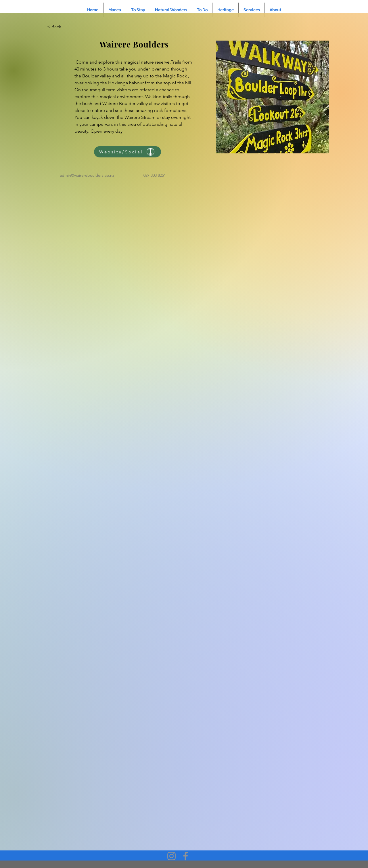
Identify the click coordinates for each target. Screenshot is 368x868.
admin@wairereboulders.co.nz (87, 175)
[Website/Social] (128, 152)
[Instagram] (171, 856)
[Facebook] (186, 856)
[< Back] (59, 27)
